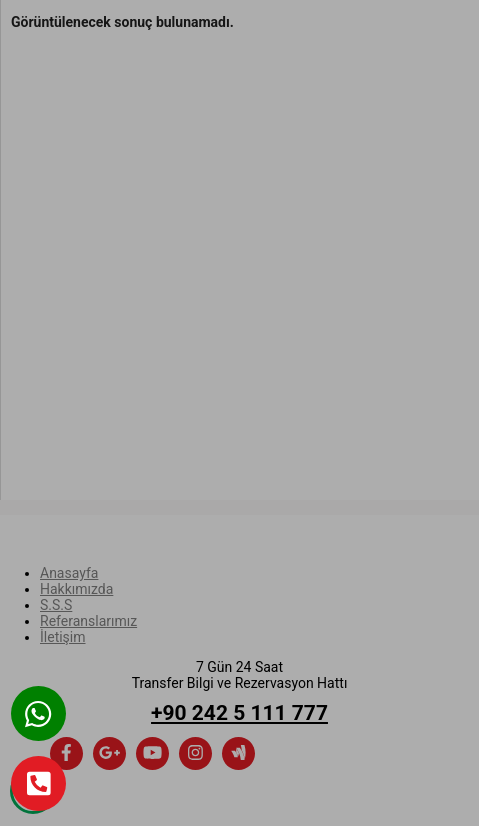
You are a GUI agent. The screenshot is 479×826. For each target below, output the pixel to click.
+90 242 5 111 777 (239, 713)
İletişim (63, 637)
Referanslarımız (88, 621)
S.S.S (56, 605)
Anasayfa (69, 573)
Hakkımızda (76, 589)
